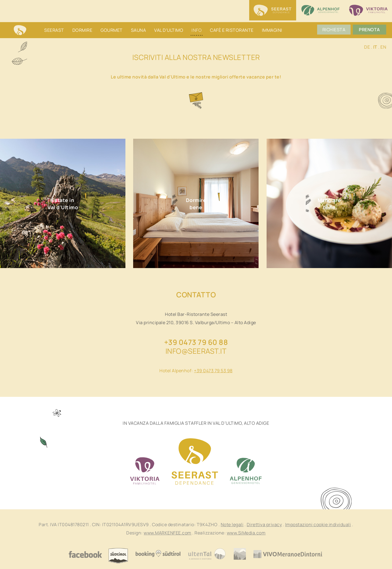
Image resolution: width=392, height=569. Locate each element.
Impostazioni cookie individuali (318, 525)
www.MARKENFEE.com (168, 533)
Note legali (232, 525)
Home (20, 31)
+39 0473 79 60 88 (196, 342)
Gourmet (112, 30)
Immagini (272, 30)
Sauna (139, 30)
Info (197, 30)
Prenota (371, 30)
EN (383, 47)
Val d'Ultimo (169, 30)
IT (375, 47)
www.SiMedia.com (246, 533)
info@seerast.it (196, 351)
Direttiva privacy (264, 525)
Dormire (82, 30)
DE (367, 47)
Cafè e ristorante (232, 30)
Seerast (54, 30)
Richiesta (335, 30)
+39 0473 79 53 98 (213, 371)
